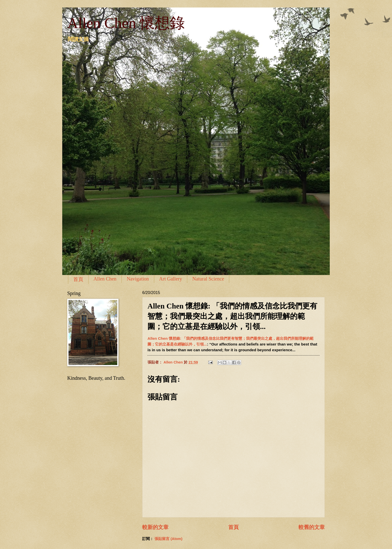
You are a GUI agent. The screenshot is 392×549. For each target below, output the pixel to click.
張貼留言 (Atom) (168, 539)
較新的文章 (155, 527)
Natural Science (208, 279)
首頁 (78, 279)
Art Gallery (171, 279)
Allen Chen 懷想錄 (126, 23)
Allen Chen (105, 279)
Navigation (138, 279)
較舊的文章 (312, 527)
